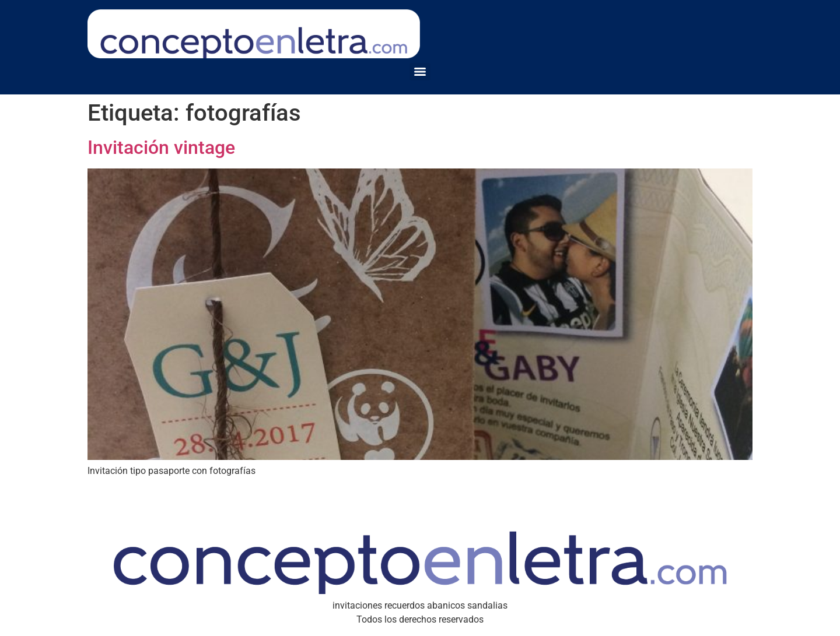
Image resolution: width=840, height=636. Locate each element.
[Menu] (420, 72)
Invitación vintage (161, 147)
